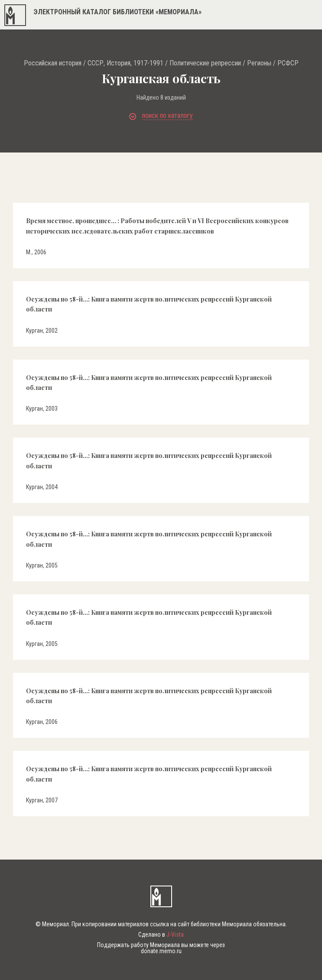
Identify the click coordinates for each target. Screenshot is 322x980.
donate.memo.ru (161, 951)
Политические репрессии (205, 63)
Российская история (53, 63)
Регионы (259, 63)
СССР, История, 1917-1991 (125, 63)
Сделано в (161, 935)
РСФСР (288, 63)
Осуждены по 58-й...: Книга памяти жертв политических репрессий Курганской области (149, 304)
